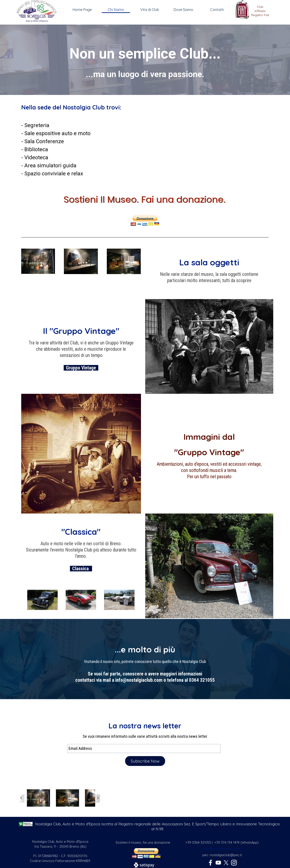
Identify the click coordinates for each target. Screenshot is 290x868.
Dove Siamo (183, 10)
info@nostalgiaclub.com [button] (222, 849)
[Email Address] (144, 748)
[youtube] (218, 863)
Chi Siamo (116, 10)
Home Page (82, 10)
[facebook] (210, 863)
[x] (226, 863)
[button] (38, 249)
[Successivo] (139, 600)
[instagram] (234, 863)
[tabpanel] (260, 13)
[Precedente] (23, 600)
